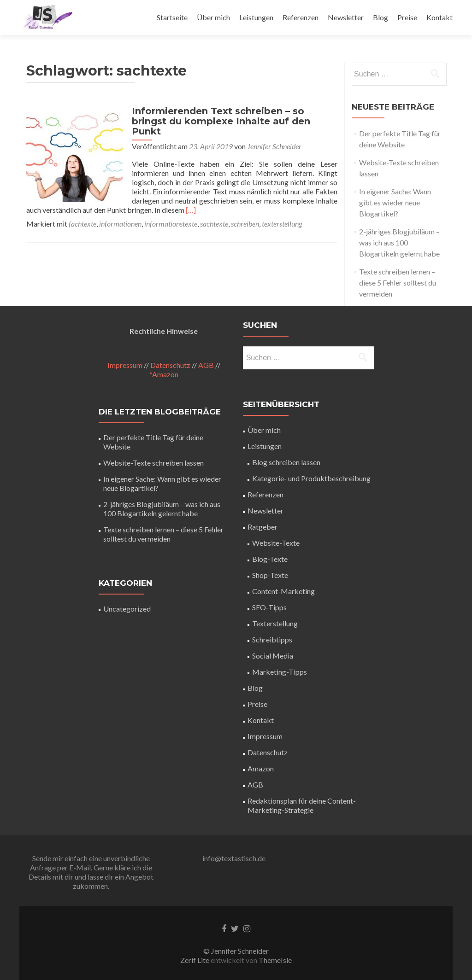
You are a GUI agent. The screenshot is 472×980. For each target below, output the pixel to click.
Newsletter (346, 17)
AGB (206, 365)
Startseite (172, 17)
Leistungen (256, 17)
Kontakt (440, 17)
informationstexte (171, 213)
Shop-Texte (270, 575)
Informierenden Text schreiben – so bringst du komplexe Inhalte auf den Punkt (233, 116)
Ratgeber (263, 527)
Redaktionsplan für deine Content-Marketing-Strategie (302, 805)
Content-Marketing (283, 591)
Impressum (125, 365)
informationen (120, 213)
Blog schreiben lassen (286, 462)
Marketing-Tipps (280, 672)
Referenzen (301, 17)
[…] (292, 200)
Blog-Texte (270, 559)
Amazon (261, 768)
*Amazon (164, 374)
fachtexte (83, 213)
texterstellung (282, 213)
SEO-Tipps (269, 607)
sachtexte (214, 213)
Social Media (273, 656)
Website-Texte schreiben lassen (153, 463)
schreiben (245, 213)
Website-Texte (276, 543)
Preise (407, 17)
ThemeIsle (275, 960)
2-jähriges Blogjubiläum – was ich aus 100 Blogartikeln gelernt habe (399, 242)
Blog (381, 17)
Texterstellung (275, 623)
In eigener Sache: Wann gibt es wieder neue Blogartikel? (395, 202)
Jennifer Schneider (270, 136)
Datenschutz (170, 365)
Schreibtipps (272, 639)
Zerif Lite (195, 960)
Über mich (213, 17)
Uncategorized (127, 609)
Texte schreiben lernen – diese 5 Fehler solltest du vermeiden (398, 283)
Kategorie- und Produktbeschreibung (311, 478)
